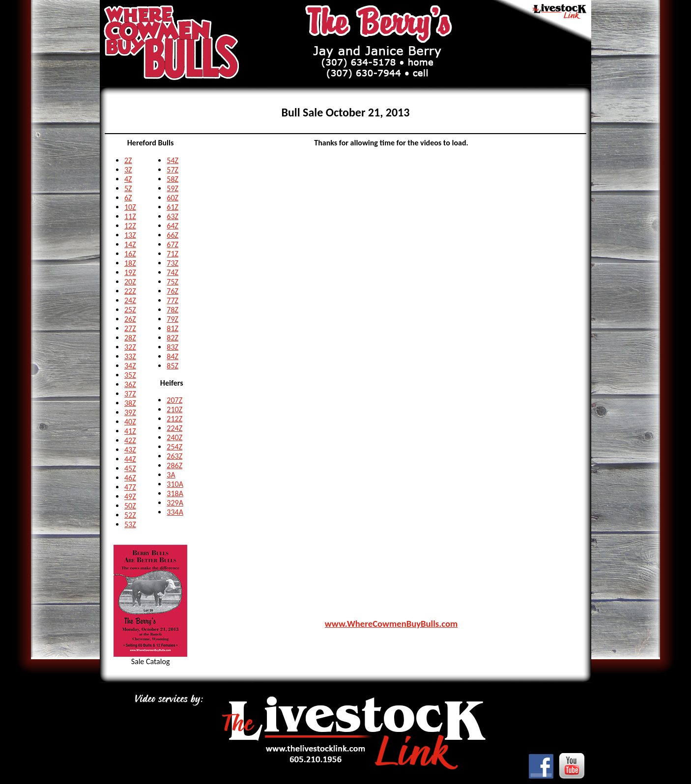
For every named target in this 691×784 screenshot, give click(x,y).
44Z (130, 459)
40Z (130, 422)
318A (175, 493)
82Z (173, 338)
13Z (130, 235)
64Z (173, 226)
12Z (130, 226)
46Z (130, 478)
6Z (128, 198)
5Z (128, 188)
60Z (173, 198)
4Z (128, 179)
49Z (130, 496)
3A (171, 475)
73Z (173, 263)
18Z (130, 263)
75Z (173, 282)
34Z (130, 366)
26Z (130, 319)
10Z (130, 207)
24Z (130, 300)
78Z (173, 310)
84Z (173, 356)
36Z (130, 384)
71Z (173, 254)
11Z (130, 216)
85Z (173, 366)
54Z (173, 160)
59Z (173, 188)
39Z (130, 412)
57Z (173, 170)
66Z (173, 235)
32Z (130, 347)
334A (175, 512)
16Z (130, 254)
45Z (130, 468)
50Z (130, 506)
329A (175, 503)
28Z (130, 338)
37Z (130, 394)
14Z (130, 244)
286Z (174, 465)
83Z (173, 347)
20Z (130, 282)
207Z (174, 400)
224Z (174, 428)
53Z (130, 524)
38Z (130, 403)
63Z (173, 216)
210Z (174, 409)
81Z (173, 328)
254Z (174, 447)
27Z (130, 328)
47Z (130, 487)
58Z (173, 179)
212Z (174, 419)
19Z (130, 272)
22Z (130, 291)
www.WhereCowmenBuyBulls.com (391, 624)
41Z (130, 431)
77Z (173, 300)
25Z (130, 310)
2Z (128, 160)
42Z (130, 440)
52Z (130, 515)
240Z (174, 437)
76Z (173, 291)
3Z (128, 170)
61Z (173, 207)
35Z (130, 375)
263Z (174, 456)
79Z (173, 319)
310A (175, 484)
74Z (173, 272)
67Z (173, 244)
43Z (130, 450)
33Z (130, 356)
